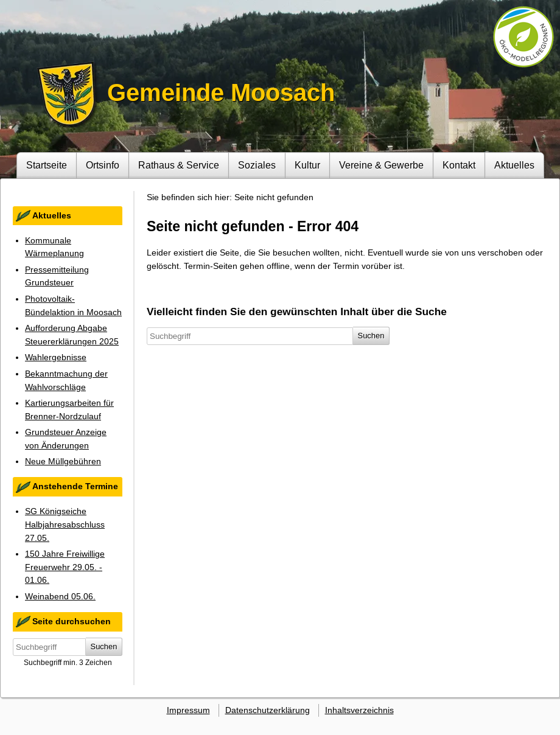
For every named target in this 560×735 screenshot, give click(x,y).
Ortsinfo (103, 165)
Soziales (257, 165)
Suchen (104, 646)
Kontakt (459, 165)
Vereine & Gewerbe (381, 165)
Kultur (307, 165)
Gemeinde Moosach (221, 92)
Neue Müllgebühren (63, 461)
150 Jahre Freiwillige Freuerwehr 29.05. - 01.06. (65, 567)
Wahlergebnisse (56, 357)
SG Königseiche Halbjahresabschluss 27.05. (65, 524)
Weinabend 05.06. (60, 596)
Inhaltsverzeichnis (359, 710)
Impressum (188, 710)
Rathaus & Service (179, 165)
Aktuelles (514, 165)
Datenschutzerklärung (268, 710)
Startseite (47, 165)
